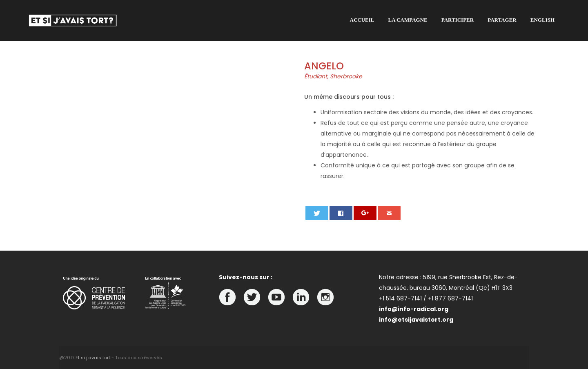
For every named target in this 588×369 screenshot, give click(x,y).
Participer (458, 20)
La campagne (408, 20)
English (542, 20)
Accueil (362, 20)
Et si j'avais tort (93, 358)
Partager (502, 20)
